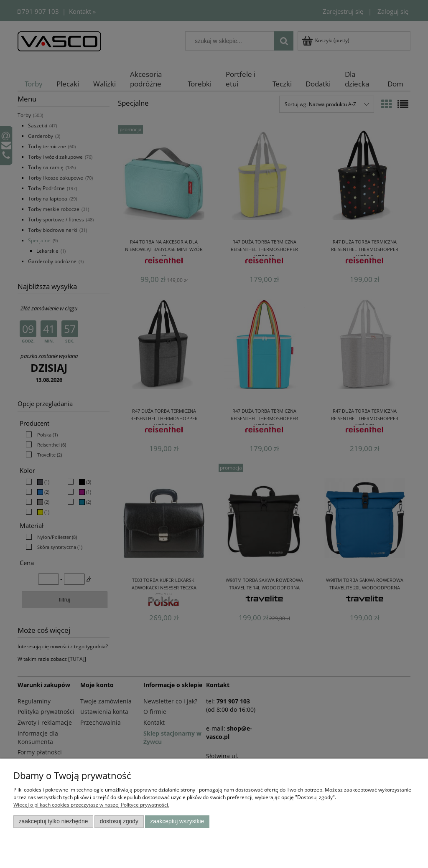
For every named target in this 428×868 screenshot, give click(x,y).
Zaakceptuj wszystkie (177, 821)
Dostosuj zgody (119, 821)
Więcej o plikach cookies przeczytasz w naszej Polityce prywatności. (91, 805)
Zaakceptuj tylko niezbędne (53, 821)
